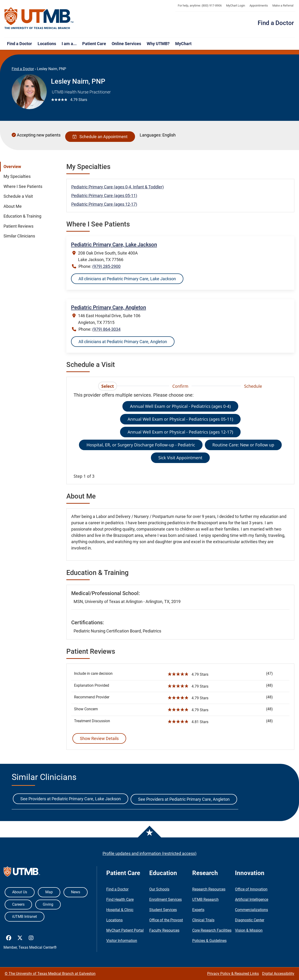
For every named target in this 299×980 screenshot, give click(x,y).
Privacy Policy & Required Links (233, 974)
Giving (48, 904)
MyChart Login (236, 5)
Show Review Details (99, 738)
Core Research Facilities (212, 930)
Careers (18, 904)
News (76, 892)
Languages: (151, 135)
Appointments (259, 5)
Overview (12, 167)
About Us (20, 892)
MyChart (183, 44)
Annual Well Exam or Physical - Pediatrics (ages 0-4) (180, 406)
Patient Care (94, 44)
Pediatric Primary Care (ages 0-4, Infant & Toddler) (117, 187)
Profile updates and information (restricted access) (149, 853)
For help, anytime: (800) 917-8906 (200, 5)
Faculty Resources (164, 930)
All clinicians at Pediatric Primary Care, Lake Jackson (127, 279)
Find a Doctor (276, 23)
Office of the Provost (166, 920)
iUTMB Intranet (25, 917)
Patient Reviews (18, 226)
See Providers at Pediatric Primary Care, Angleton (184, 799)
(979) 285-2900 (106, 266)
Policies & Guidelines (209, 941)
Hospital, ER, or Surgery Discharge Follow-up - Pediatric (141, 445)
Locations (47, 44)
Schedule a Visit (18, 196)
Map (49, 892)
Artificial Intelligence (252, 899)
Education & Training (22, 216)
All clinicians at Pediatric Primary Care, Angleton (123, 342)
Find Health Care (120, 899)
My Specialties (17, 176)
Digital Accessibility (278, 974)
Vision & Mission (249, 930)
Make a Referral (283, 5)
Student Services (163, 910)
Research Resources (209, 889)
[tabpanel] (180, 435)
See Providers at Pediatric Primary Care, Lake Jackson (71, 799)
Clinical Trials (203, 920)
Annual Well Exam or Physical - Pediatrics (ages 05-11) (180, 419)
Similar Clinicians (19, 236)
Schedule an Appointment (100, 137)
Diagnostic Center (250, 920)
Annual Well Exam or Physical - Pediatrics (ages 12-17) (180, 432)
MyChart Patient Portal (125, 930)
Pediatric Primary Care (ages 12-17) (104, 204)
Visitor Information (122, 941)
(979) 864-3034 (106, 329)
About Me (13, 206)
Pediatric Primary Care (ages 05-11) (104, 196)
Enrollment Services (166, 899)
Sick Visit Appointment (180, 458)
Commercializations (251, 910)
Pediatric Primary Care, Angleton (109, 307)
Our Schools (159, 889)
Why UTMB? (158, 44)
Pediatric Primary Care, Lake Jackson (114, 245)
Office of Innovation (251, 889)
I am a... (69, 44)
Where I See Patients (23, 187)
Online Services (126, 44)
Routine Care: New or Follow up (243, 445)
